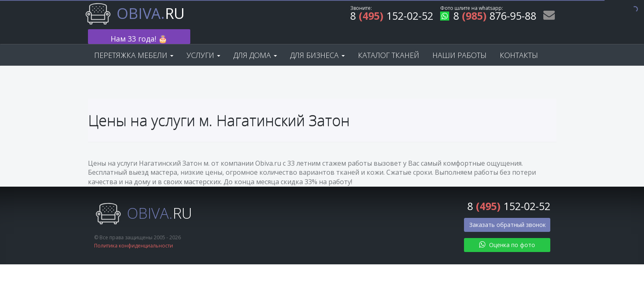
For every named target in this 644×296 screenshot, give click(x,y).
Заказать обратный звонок (508, 212)
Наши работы (459, 42)
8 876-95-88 (488, 17)
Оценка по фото (507, 232)
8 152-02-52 (392, 17)
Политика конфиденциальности (134, 233)
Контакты (519, 42)
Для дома (255, 42)
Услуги (203, 42)
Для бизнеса (317, 42)
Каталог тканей (389, 42)
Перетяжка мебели (134, 42)
